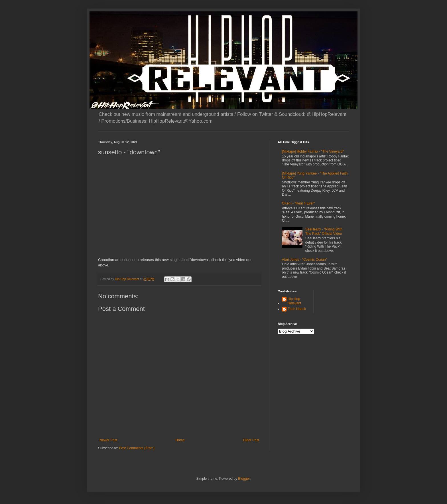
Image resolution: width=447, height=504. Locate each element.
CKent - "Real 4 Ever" (298, 203)
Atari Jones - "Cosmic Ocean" (304, 260)
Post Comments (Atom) (137, 448)
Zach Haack (297, 309)
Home (180, 440)
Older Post (251, 440)
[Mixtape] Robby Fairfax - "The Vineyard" (313, 151)
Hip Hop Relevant (294, 301)
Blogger (244, 479)
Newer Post (108, 440)
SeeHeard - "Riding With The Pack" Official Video (324, 231)
